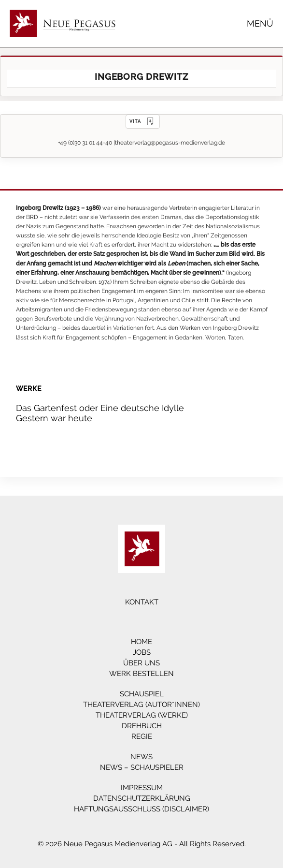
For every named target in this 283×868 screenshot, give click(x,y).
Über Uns (141, 663)
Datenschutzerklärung (142, 798)
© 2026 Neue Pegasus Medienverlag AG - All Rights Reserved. (142, 844)
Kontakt (142, 602)
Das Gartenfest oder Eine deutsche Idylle (100, 408)
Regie (142, 736)
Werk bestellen (141, 674)
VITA (143, 121)
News (141, 757)
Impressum (142, 788)
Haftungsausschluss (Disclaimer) (141, 809)
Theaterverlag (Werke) (142, 715)
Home (141, 642)
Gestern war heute (54, 418)
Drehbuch (142, 726)
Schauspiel (142, 694)
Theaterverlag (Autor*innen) (141, 705)
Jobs (142, 652)
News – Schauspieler (142, 767)
